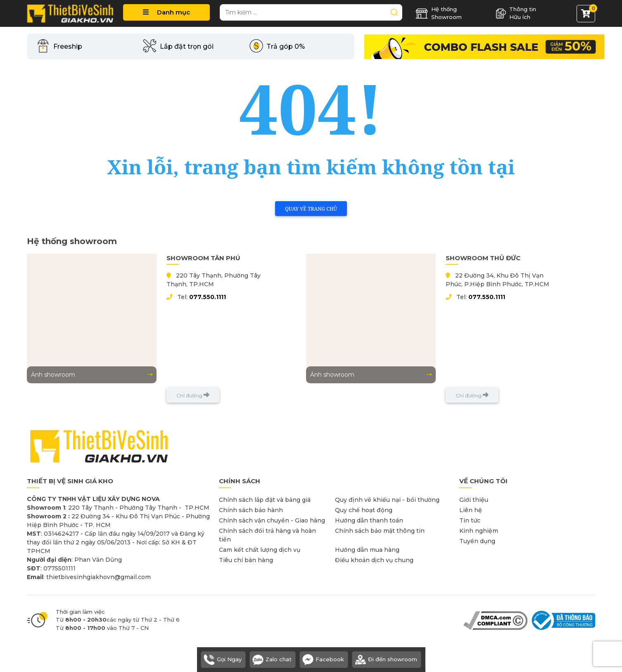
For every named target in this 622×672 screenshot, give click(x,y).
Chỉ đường (193, 395)
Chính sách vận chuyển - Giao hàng (272, 520)
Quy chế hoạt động (364, 510)
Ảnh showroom (92, 375)
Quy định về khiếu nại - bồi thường (387, 500)
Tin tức (470, 520)
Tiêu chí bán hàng (246, 560)
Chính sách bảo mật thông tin (380, 531)
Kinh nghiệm (479, 531)
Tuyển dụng (477, 541)
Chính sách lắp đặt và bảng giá (265, 500)
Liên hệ (471, 510)
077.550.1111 (208, 297)
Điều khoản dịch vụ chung (374, 560)
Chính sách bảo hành (251, 510)
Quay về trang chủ (311, 209)
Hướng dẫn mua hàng (367, 550)
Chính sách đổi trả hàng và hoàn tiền (267, 535)
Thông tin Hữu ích (516, 13)
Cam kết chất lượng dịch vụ (260, 550)
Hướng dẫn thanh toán (369, 520)
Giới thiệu (474, 500)
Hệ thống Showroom (439, 13)
